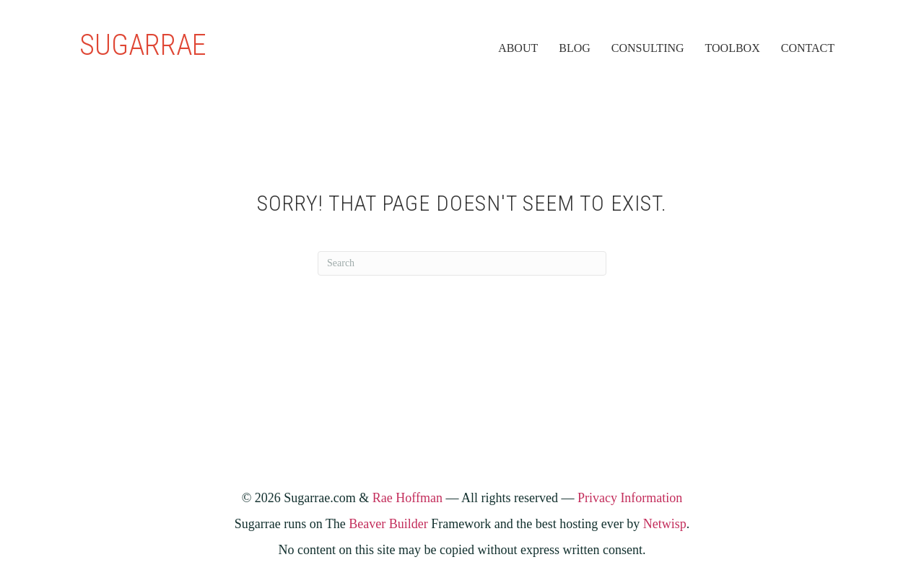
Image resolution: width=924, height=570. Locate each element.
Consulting (648, 48)
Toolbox (733, 48)
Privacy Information (630, 498)
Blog (575, 48)
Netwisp (665, 524)
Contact (808, 48)
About (518, 48)
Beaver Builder (388, 524)
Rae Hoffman (407, 498)
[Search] (462, 263)
